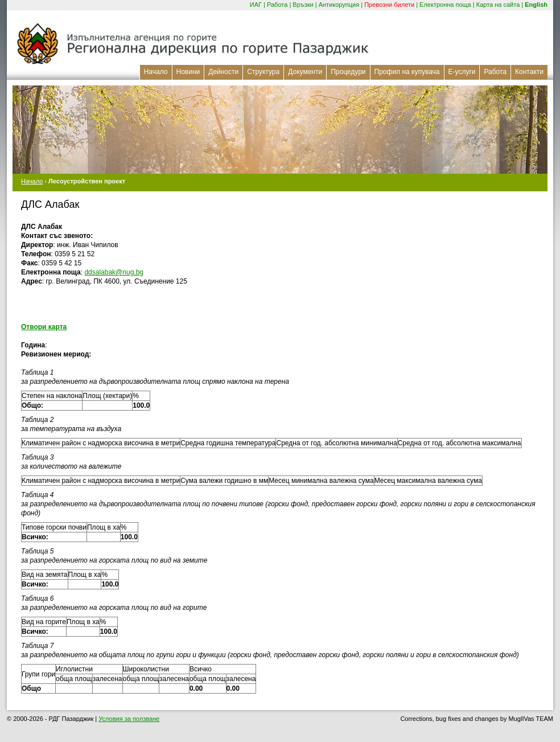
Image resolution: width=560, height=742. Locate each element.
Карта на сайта (498, 5)
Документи (305, 72)
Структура (263, 72)
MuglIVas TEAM (531, 719)
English (536, 5)
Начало (156, 72)
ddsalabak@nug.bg (114, 272)
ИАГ (256, 5)
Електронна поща (445, 5)
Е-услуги (462, 72)
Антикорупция (339, 5)
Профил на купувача (407, 72)
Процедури (348, 72)
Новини (188, 72)
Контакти (529, 72)
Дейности (223, 72)
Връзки (303, 5)
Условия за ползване (129, 719)
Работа (277, 5)
